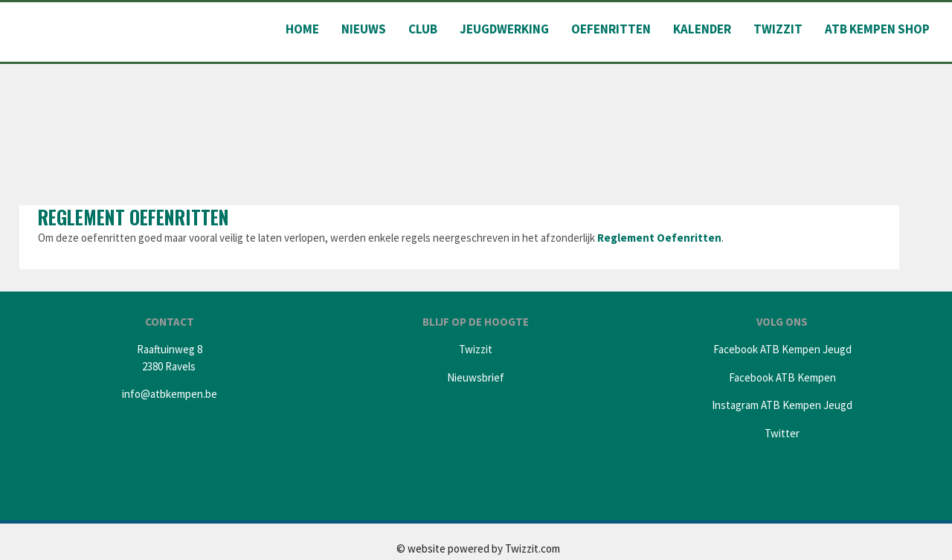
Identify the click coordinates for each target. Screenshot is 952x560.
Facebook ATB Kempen (782, 377)
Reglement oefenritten (134, 217)
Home (302, 29)
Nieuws (364, 29)
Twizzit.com (533, 548)
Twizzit (778, 29)
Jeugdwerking (504, 29)
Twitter (782, 433)
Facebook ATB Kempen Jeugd (782, 349)
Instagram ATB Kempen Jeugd (782, 405)
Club (423, 29)
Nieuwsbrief (476, 377)
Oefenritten (611, 29)
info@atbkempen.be (170, 394)
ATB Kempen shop (877, 29)
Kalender (702, 29)
